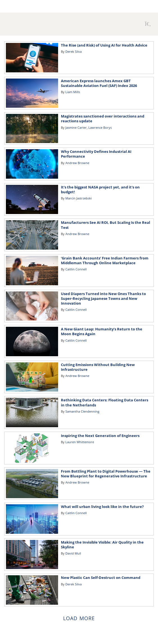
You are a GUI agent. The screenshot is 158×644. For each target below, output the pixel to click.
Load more (79, 618)
